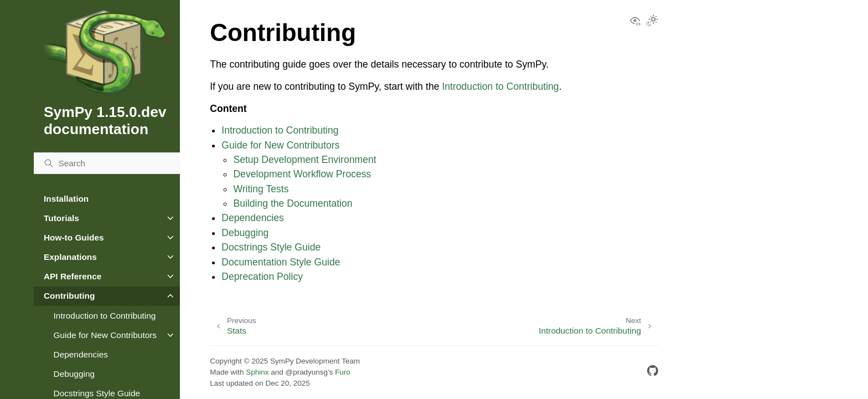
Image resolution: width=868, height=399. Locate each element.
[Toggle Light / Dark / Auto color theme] (652, 22)
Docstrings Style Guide (271, 247)
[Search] (107, 163)
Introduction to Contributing (105, 316)
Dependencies (81, 354)
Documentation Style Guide (281, 262)
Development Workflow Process (302, 174)
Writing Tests (261, 189)
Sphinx (257, 372)
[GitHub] (653, 373)
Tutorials (61, 218)
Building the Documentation (293, 203)
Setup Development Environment (304, 160)
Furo (343, 372)
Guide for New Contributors (105, 335)
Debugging (74, 374)
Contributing (69, 296)
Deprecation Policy (262, 277)
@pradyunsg (306, 372)
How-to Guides (74, 237)
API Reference (73, 276)
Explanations (70, 257)
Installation (66, 199)
